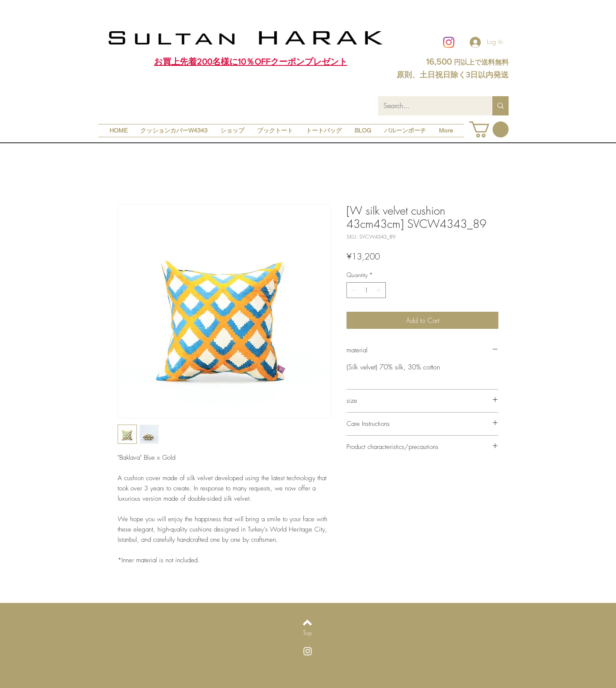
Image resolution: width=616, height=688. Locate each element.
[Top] (307, 633)
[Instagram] (449, 42)
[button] (489, 130)
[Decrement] (353, 290)
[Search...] (429, 106)
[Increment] (379, 290)
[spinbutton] (366, 290)
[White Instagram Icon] (308, 651)
